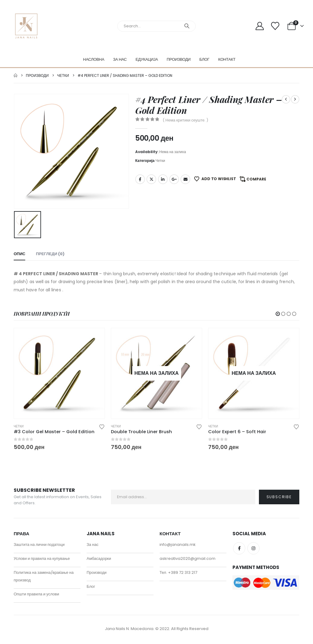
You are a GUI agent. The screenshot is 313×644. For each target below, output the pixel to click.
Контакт (227, 59)
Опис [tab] (19, 254)
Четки (160, 161)
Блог (204, 59)
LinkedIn (163, 179)
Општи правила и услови (36, 596)
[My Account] (260, 26)
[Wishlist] (275, 26)
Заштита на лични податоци (39, 546)
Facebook (140, 179)
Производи (179, 59)
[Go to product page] (59, 373)
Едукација (147, 59)
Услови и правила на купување (42, 560)
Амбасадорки (99, 560)
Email (185, 179)
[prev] (286, 99)
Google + (174, 179)
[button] (278, 314)
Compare (256, 179)
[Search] (187, 26)
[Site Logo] (26, 26)
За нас (120, 59)
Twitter (151, 179)
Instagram (253, 550)
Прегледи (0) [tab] (50, 254)
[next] (295, 99)
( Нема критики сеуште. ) (185, 120)
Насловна (94, 59)
